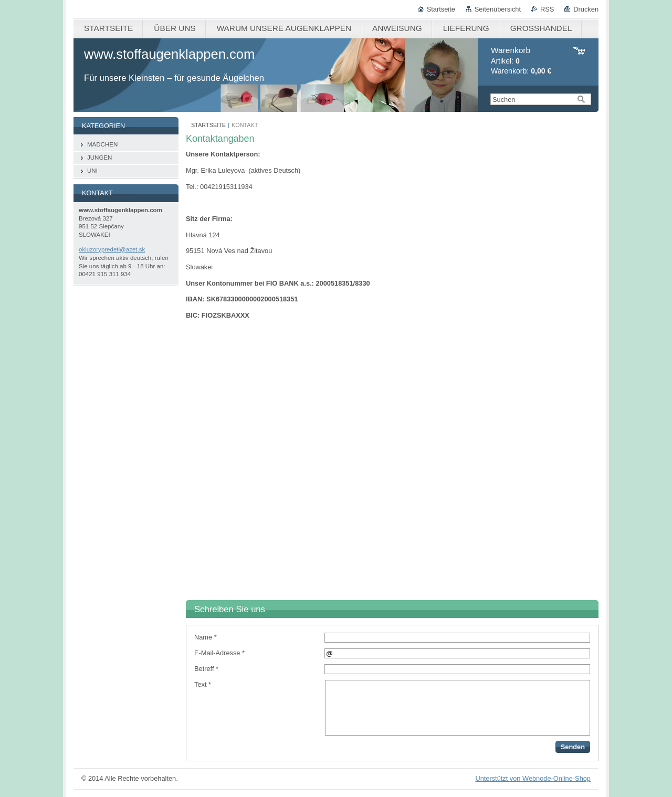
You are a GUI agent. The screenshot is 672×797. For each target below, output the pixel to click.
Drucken (586, 9)
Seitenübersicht (498, 9)
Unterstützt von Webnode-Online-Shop (533, 778)
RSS (547, 9)
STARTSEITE (208, 125)
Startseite (441, 9)
